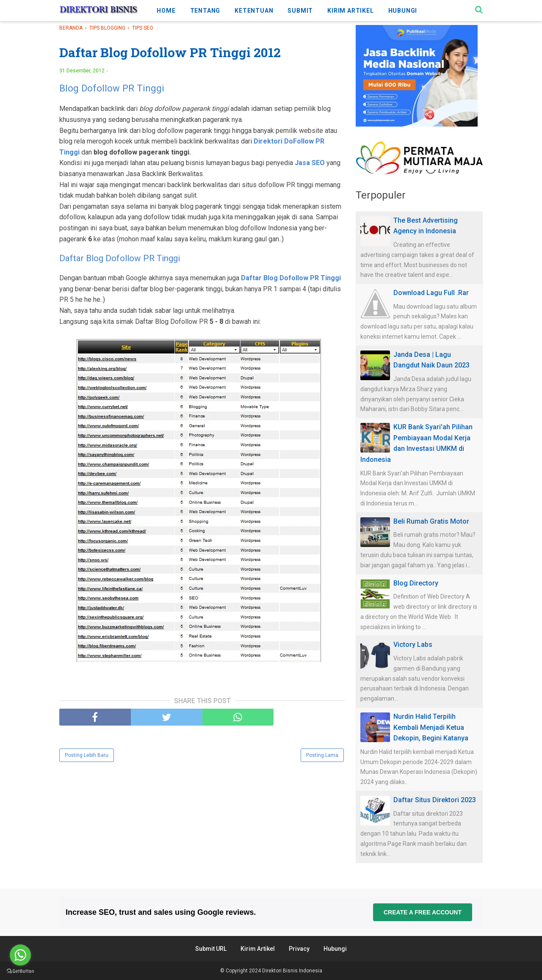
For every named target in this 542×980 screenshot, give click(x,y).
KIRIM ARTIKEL (350, 11)
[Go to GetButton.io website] (20, 971)
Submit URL (211, 949)
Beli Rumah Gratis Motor (431, 521)
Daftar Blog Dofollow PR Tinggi (120, 258)
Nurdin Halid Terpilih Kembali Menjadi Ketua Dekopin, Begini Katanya (431, 727)
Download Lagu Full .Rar (431, 293)
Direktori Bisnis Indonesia (292, 971)
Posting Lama (322, 755)
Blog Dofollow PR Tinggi (112, 88)
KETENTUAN (254, 11)
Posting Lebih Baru (87, 755)
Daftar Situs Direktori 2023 (435, 800)
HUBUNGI (403, 11)
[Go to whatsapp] (20, 955)
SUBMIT (300, 11)
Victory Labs (413, 645)
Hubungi (335, 949)
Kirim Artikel (258, 949)
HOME (166, 11)
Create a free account (423, 912)
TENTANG (205, 11)
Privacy (299, 949)
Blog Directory (416, 583)
